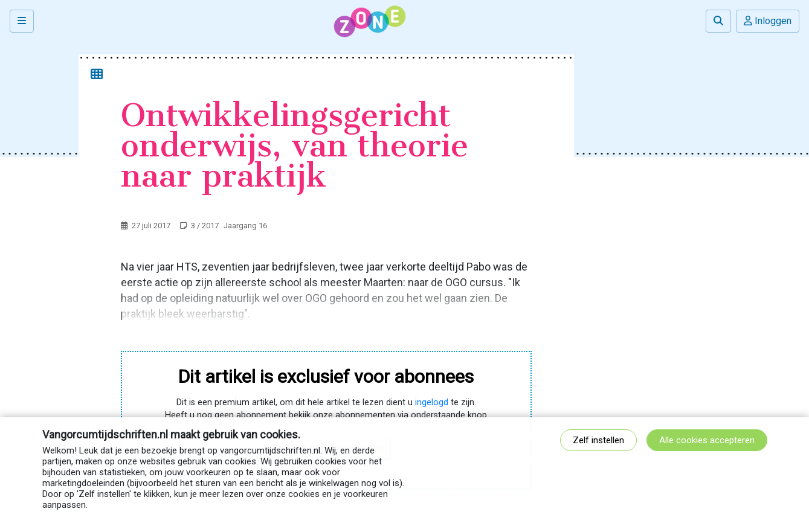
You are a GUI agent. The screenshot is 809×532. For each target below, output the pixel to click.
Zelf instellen (598, 440)
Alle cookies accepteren (707, 440)
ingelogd (432, 402)
